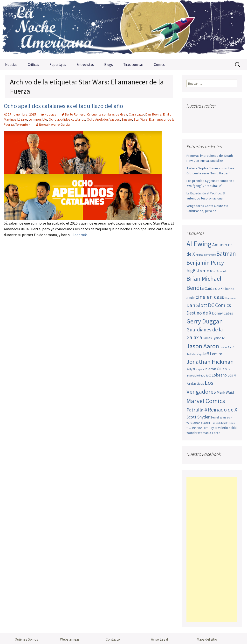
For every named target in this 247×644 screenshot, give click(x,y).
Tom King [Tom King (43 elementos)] (197, 428)
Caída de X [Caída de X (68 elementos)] (214, 288)
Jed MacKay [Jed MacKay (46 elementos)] (194, 354)
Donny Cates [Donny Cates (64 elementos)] (223, 313)
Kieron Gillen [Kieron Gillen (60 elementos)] (216, 369)
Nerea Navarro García (54, 124)
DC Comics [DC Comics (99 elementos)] (220, 305)
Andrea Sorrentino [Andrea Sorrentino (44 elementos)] (206, 255)
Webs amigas (70, 639)
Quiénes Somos (26, 639)
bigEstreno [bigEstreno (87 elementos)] (198, 271)
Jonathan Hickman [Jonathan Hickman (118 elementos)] (210, 362)
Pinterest (218, 115)
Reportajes (58, 65)
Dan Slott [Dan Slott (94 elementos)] (197, 305)
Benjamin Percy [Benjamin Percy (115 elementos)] (205, 263)
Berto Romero (75, 114)
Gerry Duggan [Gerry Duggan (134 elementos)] (205, 321)
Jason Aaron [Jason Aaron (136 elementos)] (203, 346)
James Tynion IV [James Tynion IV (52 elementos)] (214, 338)
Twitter (200, 115)
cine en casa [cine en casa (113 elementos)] (210, 297)
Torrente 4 (23, 124)
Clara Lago (136, 114)
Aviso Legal (159, 639)
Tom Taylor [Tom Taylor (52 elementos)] (210, 428)
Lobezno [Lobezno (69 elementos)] (219, 375)
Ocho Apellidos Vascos (103, 119)
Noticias (11, 65)
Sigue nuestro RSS (191, 124)
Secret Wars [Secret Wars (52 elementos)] (218, 417)
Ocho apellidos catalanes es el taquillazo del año (63, 106)
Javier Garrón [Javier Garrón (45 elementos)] (228, 347)
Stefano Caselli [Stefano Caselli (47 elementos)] (202, 423)
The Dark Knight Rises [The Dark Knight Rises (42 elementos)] (223, 423)
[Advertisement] (212, 550)
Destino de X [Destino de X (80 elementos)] (199, 313)
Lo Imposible (38, 119)
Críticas (33, 65)
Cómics (159, 65)
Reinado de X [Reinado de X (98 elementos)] (223, 410)
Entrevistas (85, 65)
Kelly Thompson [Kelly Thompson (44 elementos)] (196, 369)
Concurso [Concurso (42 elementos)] (230, 298)
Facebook (191, 115)
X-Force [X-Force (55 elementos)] (215, 433)
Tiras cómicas (133, 65)
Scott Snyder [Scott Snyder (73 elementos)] (198, 417)
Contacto (113, 639)
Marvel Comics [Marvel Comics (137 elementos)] (206, 401)
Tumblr (227, 115)
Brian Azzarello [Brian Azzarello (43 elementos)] (219, 271)
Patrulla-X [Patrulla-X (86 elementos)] (197, 410)
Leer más (80, 235)
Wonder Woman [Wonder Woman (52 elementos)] (198, 433)
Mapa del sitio (207, 639)
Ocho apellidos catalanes (67, 119)
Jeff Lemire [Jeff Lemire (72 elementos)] (212, 354)
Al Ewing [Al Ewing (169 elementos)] (199, 244)
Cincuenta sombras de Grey (107, 114)
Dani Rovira (153, 114)
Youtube (209, 115)
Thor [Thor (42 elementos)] (189, 428)
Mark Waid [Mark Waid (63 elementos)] (225, 392)
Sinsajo (127, 119)
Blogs (109, 65)
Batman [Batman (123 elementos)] (226, 253)
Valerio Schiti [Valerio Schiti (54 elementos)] (227, 428)
